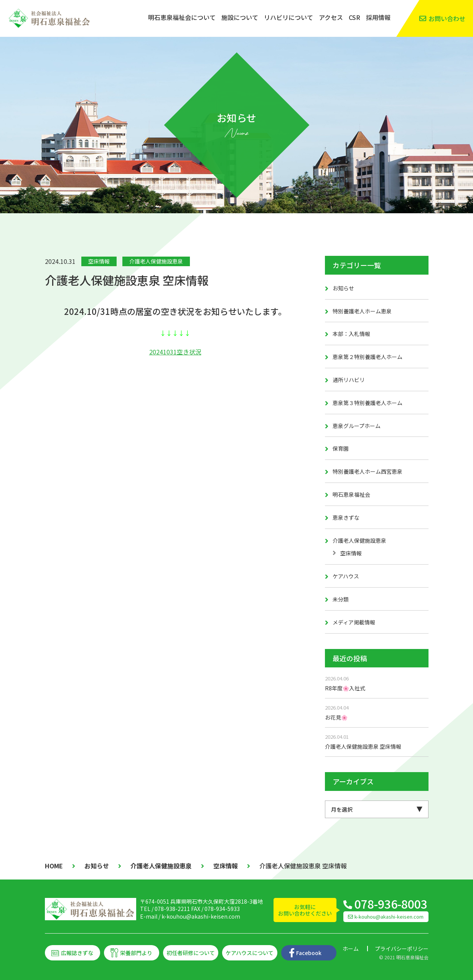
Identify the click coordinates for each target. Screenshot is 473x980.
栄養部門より (136, 953)
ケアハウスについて (250, 953)
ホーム (351, 949)
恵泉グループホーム (357, 426)
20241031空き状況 (175, 352)
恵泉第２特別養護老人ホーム (368, 357)
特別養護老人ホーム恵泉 (362, 311)
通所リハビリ (349, 380)
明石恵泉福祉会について (182, 17)
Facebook (309, 953)
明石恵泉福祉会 (351, 494)
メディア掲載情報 (354, 622)
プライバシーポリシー (402, 949)
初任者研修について (191, 953)
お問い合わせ (447, 18)
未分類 (341, 599)
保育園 (341, 448)
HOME (54, 866)
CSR (354, 17)
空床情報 (99, 261)
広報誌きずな (77, 953)
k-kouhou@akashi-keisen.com (201, 916)
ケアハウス (346, 576)
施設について (240, 17)
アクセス (331, 17)
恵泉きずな (346, 517)
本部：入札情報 (351, 334)
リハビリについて (288, 17)
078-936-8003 (391, 904)
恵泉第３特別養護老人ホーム (368, 403)
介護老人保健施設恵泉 (156, 261)
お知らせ (343, 288)
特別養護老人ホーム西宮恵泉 (368, 471)
